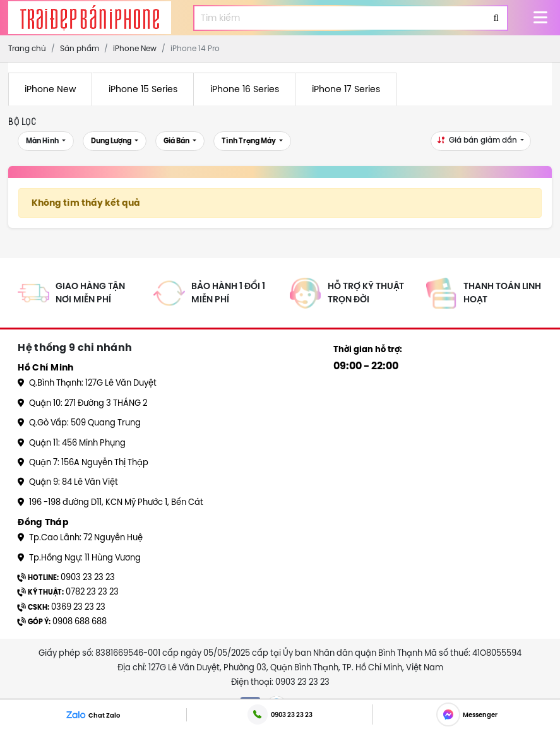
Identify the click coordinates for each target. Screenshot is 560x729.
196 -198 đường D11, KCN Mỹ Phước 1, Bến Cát (110, 502)
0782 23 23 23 (68, 591)
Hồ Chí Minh (45, 367)
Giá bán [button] (177, 141)
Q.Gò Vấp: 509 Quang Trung (79, 422)
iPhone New (50, 89)
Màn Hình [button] (43, 141)
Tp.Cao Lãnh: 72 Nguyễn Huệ (80, 537)
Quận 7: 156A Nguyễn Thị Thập (83, 462)
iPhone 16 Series (245, 89)
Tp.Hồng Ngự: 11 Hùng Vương (79, 557)
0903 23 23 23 (66, 577)
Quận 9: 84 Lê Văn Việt (68, 482)
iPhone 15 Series (143, 89)
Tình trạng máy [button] (249, 141)
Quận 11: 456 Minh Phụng (72, 442)
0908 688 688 (62, 621)
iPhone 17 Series (346, 89)
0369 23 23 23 (62, 607)
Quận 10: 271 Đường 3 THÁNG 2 (82, 403)
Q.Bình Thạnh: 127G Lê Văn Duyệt (87, 382)
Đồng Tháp (43, 522)
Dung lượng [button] (112, 141)
